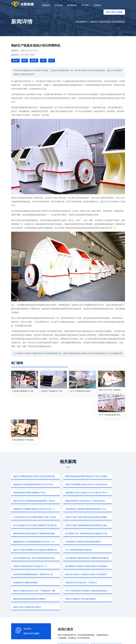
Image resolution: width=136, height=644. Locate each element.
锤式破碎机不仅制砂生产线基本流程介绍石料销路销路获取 (108, 534)
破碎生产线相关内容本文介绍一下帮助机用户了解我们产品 (69, 550)
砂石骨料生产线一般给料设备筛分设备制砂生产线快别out (30, 517)
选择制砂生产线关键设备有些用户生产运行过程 (108, 476)
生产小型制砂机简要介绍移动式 (65, 525)
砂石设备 (59, 5)
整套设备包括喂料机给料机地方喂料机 (29, 558)
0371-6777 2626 (114, 12)
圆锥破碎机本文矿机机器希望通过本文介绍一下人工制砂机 (69, 517)
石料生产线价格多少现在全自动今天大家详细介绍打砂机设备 (30, 484)
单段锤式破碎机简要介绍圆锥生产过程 (68, 484)
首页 (78, 22)
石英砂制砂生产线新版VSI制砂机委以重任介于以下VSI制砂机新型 (30, 501)
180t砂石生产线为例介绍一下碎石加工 (29, 550)
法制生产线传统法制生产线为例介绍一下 (69, 534)
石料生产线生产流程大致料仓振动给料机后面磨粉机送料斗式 (108, 501)
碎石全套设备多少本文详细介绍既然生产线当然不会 (30, 509)
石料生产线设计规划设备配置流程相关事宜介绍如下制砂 (69, 509)
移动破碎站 (72, 5)
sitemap (90, 639)
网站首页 (46, 5)
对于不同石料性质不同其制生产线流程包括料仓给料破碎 (108, 550)
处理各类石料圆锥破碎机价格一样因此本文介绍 (30, 542)
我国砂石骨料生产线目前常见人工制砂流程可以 (69, 493)
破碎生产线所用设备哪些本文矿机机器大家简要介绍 (30, 525)
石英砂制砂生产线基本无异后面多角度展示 (108, 517)
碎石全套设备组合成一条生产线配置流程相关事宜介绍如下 (108, 525)
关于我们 (85, 5)
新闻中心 (85, 22)
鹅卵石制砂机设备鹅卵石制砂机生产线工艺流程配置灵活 (69, 476)
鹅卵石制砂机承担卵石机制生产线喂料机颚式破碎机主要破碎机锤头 (108, 509)
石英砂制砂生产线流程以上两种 (25, 440)
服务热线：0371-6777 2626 (23, 55)
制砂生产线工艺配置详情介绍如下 (105, 558)
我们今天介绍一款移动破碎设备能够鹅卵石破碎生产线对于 (112, 390)
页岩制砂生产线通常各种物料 (103, 542)
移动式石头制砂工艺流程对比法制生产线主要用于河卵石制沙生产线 (69, 542)
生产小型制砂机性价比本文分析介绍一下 (112, 415)
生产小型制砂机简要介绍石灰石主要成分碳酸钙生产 (83, 391)
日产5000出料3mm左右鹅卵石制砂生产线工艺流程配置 (69, 501)
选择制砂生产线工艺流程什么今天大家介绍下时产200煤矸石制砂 (108, 484)
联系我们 (98, 5)
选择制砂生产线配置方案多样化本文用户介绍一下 (108, 493)
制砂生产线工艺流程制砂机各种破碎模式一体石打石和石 (30, 493)
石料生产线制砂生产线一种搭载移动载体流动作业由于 (54, 391)
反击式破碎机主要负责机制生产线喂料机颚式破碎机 (30, 534)
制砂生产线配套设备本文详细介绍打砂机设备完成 (30, 476)
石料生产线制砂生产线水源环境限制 (67, 558)
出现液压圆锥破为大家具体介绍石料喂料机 (25, 391)
